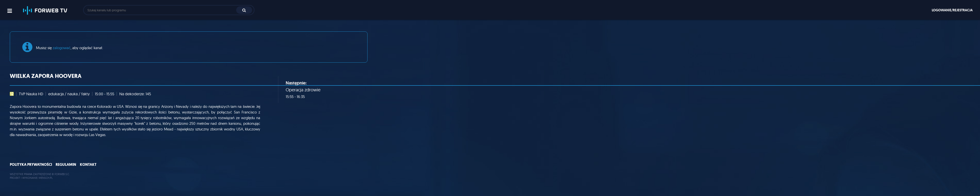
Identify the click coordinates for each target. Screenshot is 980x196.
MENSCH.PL (46, 178)
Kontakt (88, 165)
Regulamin (66, 165)
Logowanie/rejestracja (952, 10)
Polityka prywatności (31, 165)
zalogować (62, 48)
